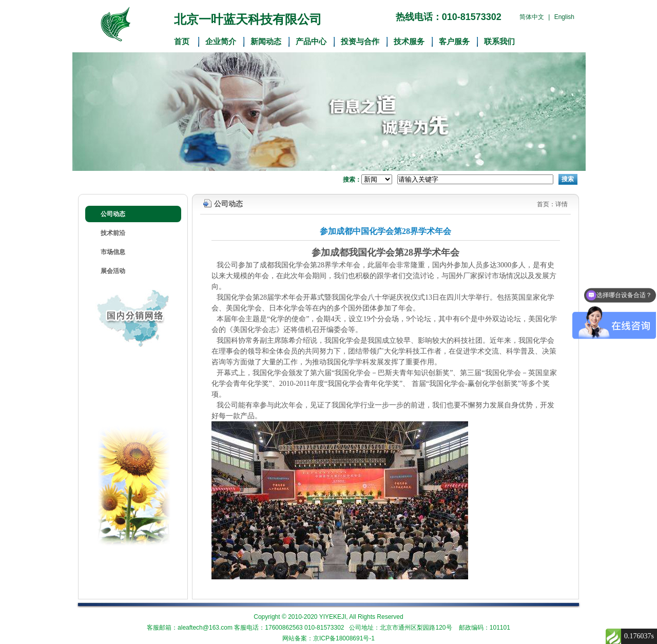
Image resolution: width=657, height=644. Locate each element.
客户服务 (454, 42)
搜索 (568, 179)
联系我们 (499, 42)
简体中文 (532, 17)
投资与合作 (360, 42)
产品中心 (311, 42)
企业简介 (221, 42)
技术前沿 (113, 233)
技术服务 (409, 42)
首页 (182, 42)
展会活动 (113, 271)
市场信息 (113, 252)
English (564, 17)
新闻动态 (266, 42)
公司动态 (113, 214)
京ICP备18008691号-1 (344, 638)
